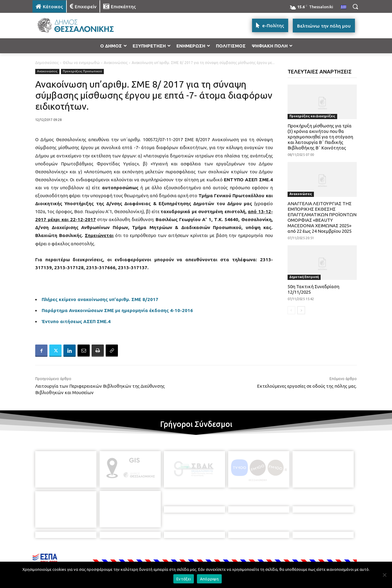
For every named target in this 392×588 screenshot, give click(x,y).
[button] (355, 6)
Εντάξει (184, 579)
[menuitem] (344, 7)
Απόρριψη (209, 579)
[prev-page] (291, 310)
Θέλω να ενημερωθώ (81, 63)
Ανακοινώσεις (116, 63)
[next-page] (301, 310)
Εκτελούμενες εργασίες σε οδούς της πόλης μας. (307, 386)
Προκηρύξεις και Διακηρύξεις (312, 116)
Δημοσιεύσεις (47, 63)
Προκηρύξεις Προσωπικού (82, 72)
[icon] (239, 555)
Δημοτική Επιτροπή (304, 277)
